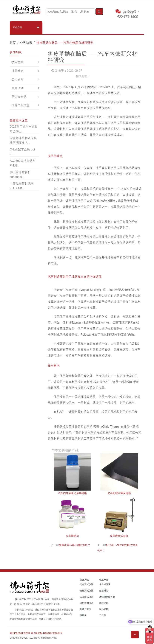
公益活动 (18, 88)
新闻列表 (16, 52)
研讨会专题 (19, 97)
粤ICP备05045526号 (20, 633)
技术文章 (18, 62)
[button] (26, 27)
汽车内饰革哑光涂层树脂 (72, 493)
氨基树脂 (104, 591)
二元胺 (103, 615)
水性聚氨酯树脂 (107, 597)
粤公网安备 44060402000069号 (47, 633)
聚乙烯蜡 (104, 609)
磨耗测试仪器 (87, 591)
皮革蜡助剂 (72, 536)
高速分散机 (85, 609)
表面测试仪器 (87, 597)
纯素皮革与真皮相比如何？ (75, 545)
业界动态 (26, 43)
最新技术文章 (19, 120)
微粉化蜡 (104, 603)
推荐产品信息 (21, 105)
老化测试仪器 (87, 584)
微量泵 (83, 615)
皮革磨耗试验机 (119, 536)
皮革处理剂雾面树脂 (119, 493)
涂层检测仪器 (87, 603)
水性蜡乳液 (105, 584)
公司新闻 (18, 79)
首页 (13, 43)
